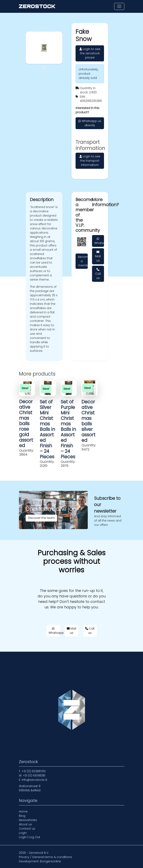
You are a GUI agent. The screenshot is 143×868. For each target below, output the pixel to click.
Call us (98, 274)
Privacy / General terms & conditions (45, 857)
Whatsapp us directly (90, 123)
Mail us (98, 256)
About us (25, 824)
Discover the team (41, 518)
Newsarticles (28, 820)
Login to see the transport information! (90, 161)
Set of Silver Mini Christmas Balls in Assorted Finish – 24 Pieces (47, 429)
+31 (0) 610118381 (34, 775)
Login (23, 833)
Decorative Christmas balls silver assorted (88, 421)
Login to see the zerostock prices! (90, 53)
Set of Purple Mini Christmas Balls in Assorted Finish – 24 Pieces (68, 429)
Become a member (83, 261)
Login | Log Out (30, 837)
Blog (22, 816)
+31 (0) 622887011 (34, 771)
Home (23, 811)
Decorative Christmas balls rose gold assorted (26, 424)
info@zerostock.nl (34, 780)
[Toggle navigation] (119, 6)
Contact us (27, 829)
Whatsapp (99, 241)
